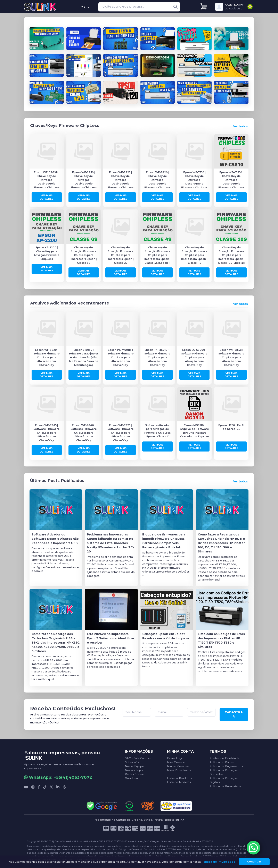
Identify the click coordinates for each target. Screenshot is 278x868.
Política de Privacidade (225, 784)
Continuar (254, 862)
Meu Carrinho (176, 760)
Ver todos (240, 126)
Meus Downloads (179, 768)
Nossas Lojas (134, 768)
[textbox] (250, 7)
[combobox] (250, 7)
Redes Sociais (135, 772)
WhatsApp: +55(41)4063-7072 (58, 776)
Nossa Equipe (134, 764)
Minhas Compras (178, 764)
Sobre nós (132, 760)
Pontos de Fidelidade (224, 756)
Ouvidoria (131, 776)
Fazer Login (175, 756)
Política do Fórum (222, 760)
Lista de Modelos (179, 780)
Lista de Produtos (179, 776)
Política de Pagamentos (226, 764)
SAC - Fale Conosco (139, 756)
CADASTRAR (234, 714)
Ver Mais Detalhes (47, 196)
